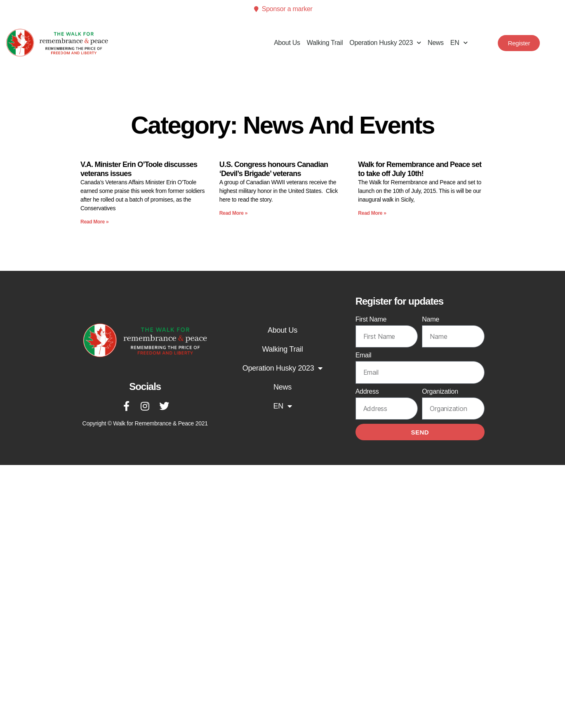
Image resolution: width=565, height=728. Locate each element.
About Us (287, 43)
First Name (371, 319)
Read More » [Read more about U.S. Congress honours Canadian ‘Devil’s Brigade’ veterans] (233, 213)
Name (431, 319)
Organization (440, 391)
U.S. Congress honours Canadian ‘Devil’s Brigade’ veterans (274, 169)
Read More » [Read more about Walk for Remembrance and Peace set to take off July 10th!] (372, 213)
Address (367, 391)
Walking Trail (325, 43)
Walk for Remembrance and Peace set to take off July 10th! (420, 169)
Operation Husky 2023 (385, 43)
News (436, 43)
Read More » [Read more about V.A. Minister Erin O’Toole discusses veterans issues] (94, 222)
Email (364, 355)
